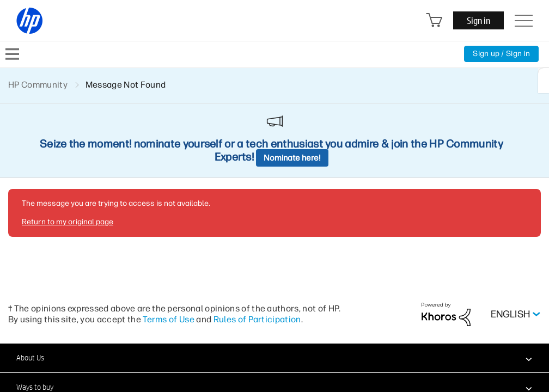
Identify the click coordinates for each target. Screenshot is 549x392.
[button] (274, 358)
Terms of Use (169, 319)
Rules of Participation (257, 319)
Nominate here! (292, 158)
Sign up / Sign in (501, 54)
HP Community (38, 85)
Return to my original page (68, 222)
